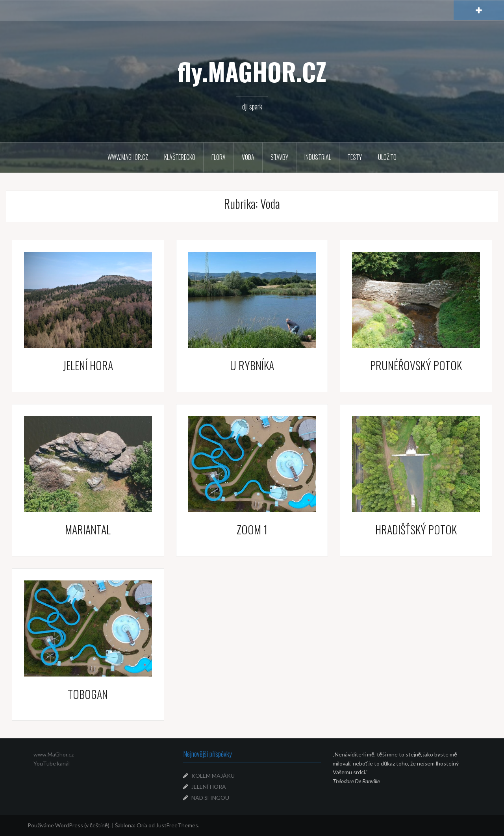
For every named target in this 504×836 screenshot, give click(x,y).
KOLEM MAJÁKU (213, 776)
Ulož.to (387, 157)
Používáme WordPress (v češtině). (69, 825)
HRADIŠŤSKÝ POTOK (416, 529)
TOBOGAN (88, 694)
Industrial (318, 157)
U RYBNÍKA (252, 365)
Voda (248, 157)
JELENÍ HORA (88, 365)
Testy (355, 157)
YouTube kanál (52, 763)
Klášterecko (180, 157)
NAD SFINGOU (210, 798)
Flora (219, 157)
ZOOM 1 (252, 529)
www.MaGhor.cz (54, 754)
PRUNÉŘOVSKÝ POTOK (416, 365)
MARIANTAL (88, 529)
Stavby (279, 157)
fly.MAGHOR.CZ (252, 71)
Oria (142, 825)
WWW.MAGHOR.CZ (128, 157)
